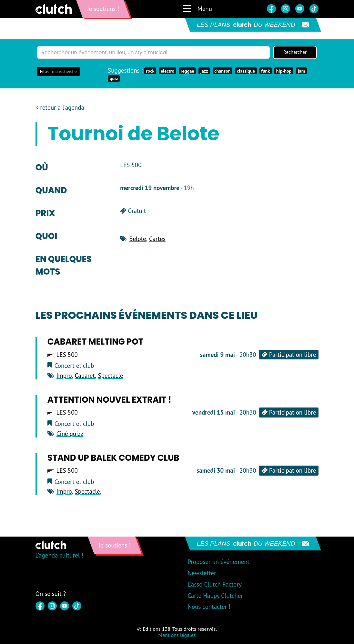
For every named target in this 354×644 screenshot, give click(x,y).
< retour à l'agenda (60, 108)
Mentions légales (177, 636)
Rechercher (295, 53)
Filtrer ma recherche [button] (58, 72)
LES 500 (67, 355)
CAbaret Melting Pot (95, 342)
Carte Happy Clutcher (215, 596)
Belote (137, 239)
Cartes (157, 239)
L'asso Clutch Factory (215, 585)
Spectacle (111, 376)
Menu (197, 9)
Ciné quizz (70, 434)
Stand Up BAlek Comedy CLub (113, 458)
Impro (64, 376)
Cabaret (85, 376)
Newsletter (202, 573)
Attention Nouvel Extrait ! (109, 400)
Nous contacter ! (209, 607)
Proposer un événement (218, 562)
